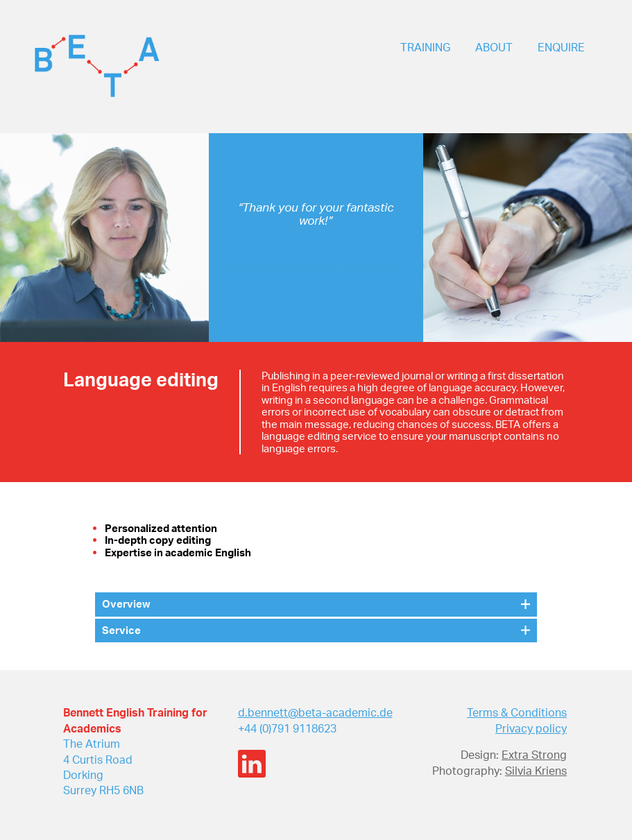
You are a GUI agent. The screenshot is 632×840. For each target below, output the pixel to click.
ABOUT (494, 47)
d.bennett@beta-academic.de (315, 712)
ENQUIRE (561, 47)
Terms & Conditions (517, 712)
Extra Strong (534, 755)
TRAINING (425, 47)
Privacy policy (531, 728)
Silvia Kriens (536, 771)
